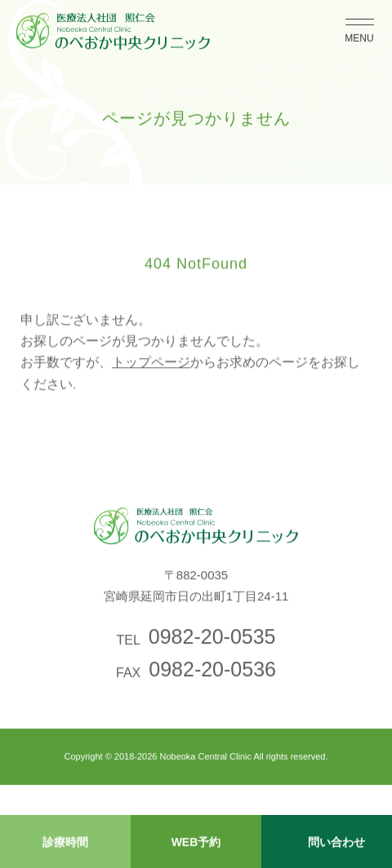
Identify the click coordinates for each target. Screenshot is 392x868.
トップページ (151, 368)
